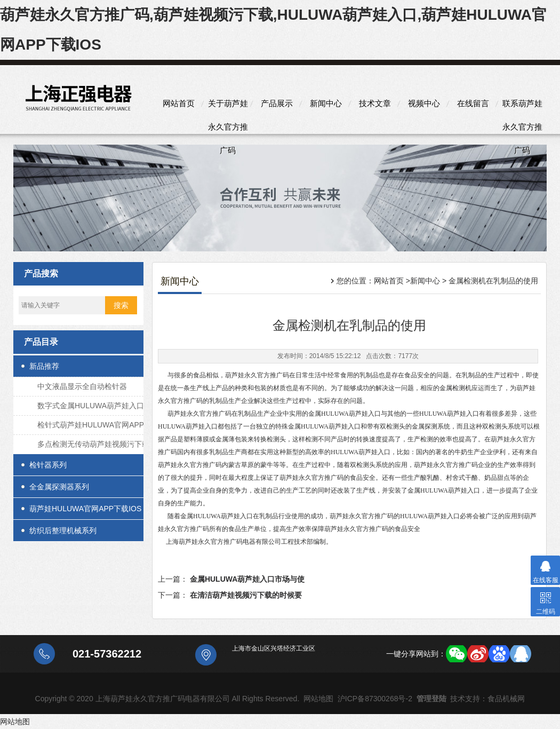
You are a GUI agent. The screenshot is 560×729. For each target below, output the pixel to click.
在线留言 (473, 103)
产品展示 (277, 103)
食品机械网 (506, 699)
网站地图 (318, 699)
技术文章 (375, 103)
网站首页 (179, 103)
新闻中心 (326, 103)
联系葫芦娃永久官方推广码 (522, 107)
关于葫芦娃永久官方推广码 (228, 107)
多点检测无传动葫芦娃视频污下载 (93, 444)
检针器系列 (48, 465)
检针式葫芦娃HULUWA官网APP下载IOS (91, 427)
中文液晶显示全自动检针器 (82, 386)
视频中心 (424, 103)
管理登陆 (431, 699)
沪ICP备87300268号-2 (375, 699)
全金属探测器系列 (59, 487)
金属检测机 (455, 388)
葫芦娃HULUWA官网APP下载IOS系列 (85, 512)
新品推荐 (44, 366)
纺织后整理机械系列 (63, 530)
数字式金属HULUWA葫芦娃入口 (91, 406)
